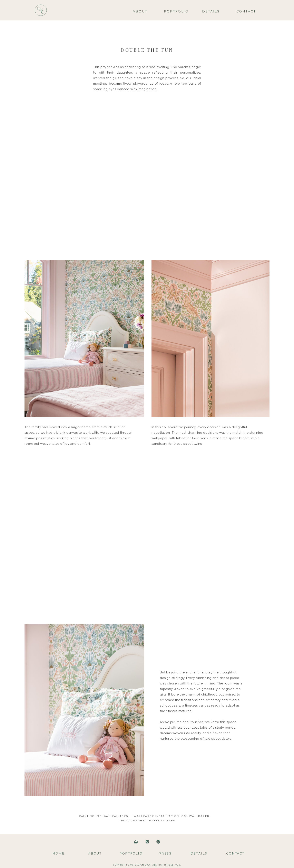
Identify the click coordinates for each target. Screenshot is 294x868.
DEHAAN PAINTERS (113, 816)
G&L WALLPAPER (195, 816)
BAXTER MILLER (162, 820)
